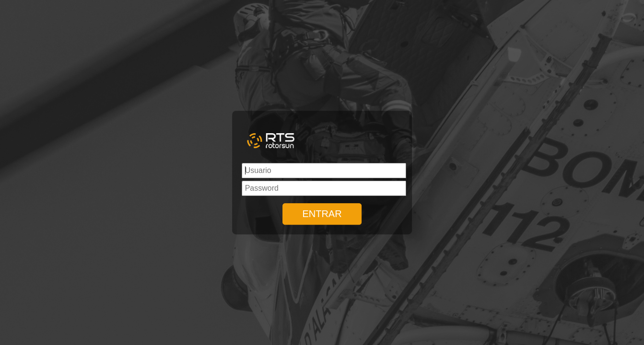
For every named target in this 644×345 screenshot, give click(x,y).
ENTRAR (322, 214)
